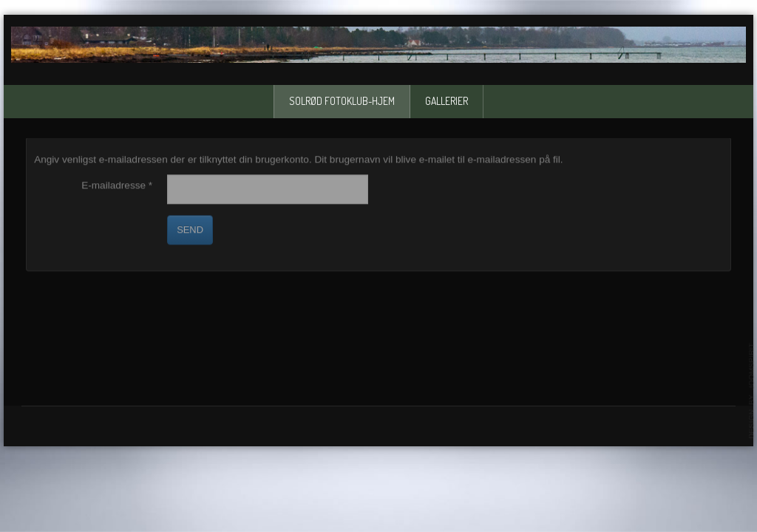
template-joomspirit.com (752, 391)
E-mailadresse (117, 185)
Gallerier (447, 101)
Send (190, 229)
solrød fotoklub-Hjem (342, 101)
